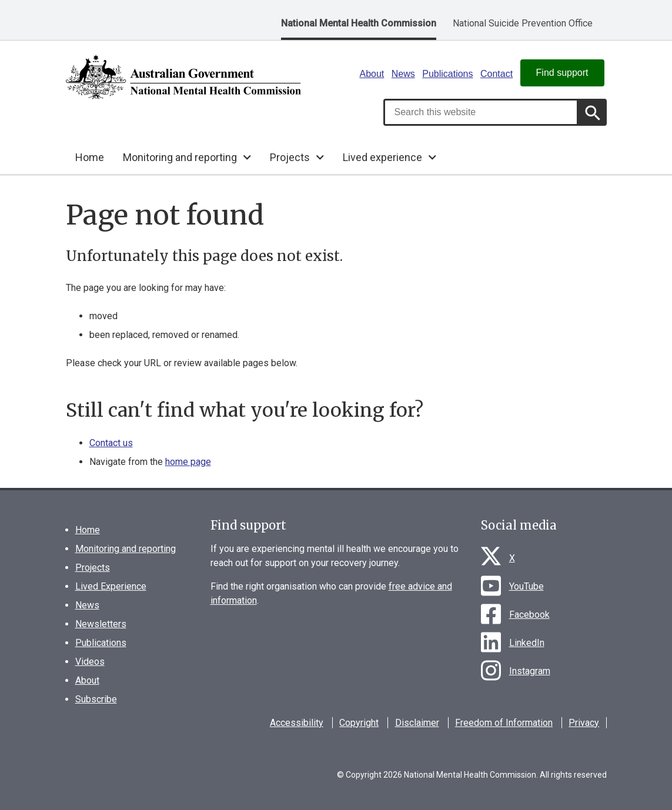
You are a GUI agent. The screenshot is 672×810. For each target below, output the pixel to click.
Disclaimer (417, 723)
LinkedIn (527, 643)
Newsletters (101, 624)
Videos (90, 662)
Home (90, 157)
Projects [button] (290, 157)
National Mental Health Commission (359, 23)
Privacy (584, 723)
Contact (497, 74)
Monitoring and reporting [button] (180, 157)
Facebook (529, 615)
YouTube (526, 586)
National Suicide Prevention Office (523, 23)
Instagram (530, 671)
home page (188, 462)
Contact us (111, 443)
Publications (447, 74)
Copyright (359, 723)
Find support (562, 73)
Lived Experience (111, 586)
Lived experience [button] (382, 157)
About (372, 74)
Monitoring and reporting (126, 549)
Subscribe (96, 699)
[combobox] (481, 112)
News (403, 74)
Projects (93, 568)
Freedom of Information (504, 723)
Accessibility (297, 723)
